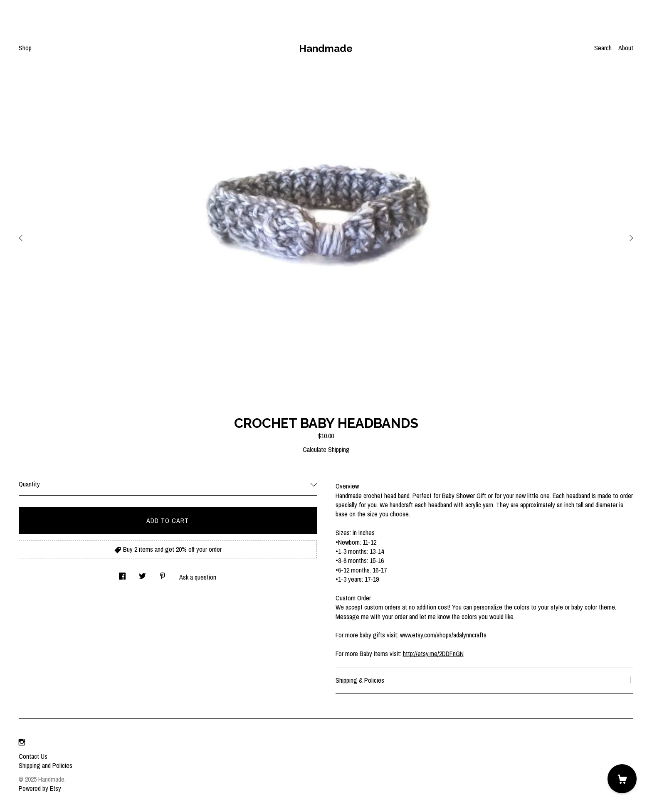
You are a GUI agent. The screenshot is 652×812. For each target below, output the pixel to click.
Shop (25, 48)
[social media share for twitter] (142, 574)
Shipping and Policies (46, 765)
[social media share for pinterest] (163, 574)
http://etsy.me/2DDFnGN (433, 654)
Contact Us (33, 756)
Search (603, 48)
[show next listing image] (612, 236)
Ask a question (198, 577)
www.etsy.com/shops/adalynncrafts (443, 635)
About (626, 48)
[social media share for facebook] (122, 574)
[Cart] (622, 779)
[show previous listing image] (40, 236)
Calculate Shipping (326, 449)
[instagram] (22, 742)
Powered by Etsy (40, 788)
